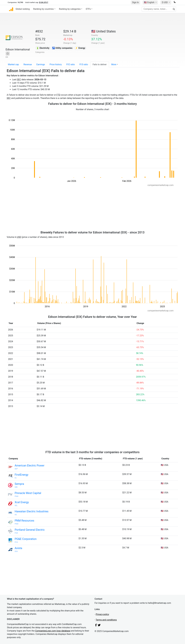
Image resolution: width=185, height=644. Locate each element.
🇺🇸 (149, 2)
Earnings (41, 64)
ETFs (88, 9)
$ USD (165, 2)
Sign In (135, 2)
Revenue (28, 64)
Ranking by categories (70, 9)
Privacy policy (102, 614)
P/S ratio (84, 64)
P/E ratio (71, 64)
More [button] (114, 64)
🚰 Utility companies (62, 48)
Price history (56, 64)
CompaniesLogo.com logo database (53, 631)
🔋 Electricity (43, 48)
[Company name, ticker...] (159, 9)
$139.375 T (44, 2)
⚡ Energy (80, 48)
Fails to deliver (100, 64)
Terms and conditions (106, 620)
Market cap (13, 64)
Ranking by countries (44, 9)
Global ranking (23, 9)
